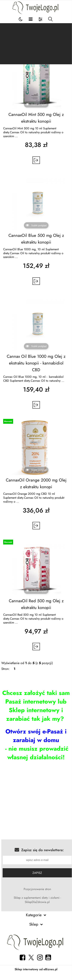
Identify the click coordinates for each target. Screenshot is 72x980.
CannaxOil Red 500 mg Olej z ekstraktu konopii (36, 604)
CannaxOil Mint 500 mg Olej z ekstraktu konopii (36, 118)
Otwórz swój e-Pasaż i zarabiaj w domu (36, 736)
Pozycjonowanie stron (37, 889)
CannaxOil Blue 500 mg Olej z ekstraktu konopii (36, 239)
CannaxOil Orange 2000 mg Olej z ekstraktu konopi (36, 483)
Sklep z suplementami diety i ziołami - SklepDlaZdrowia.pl (37, 900)
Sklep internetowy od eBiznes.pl (36, 969)
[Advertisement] (36, 44)
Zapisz (37, 873)
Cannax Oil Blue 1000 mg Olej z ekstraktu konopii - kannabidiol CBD (36, 363)
